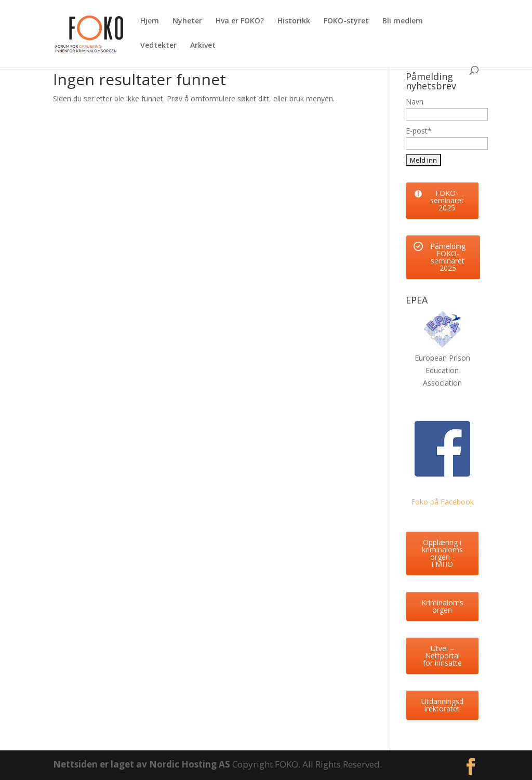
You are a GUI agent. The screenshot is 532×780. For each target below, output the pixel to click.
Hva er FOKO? (240, 21)
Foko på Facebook (442, 502)
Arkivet (203, 46)
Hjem (150, 21)
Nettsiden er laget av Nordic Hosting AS (143, 764)
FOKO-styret (346, 21)
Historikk (294, 21)
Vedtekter (158, 46)
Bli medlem (403, 21)
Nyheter (187, 21)
